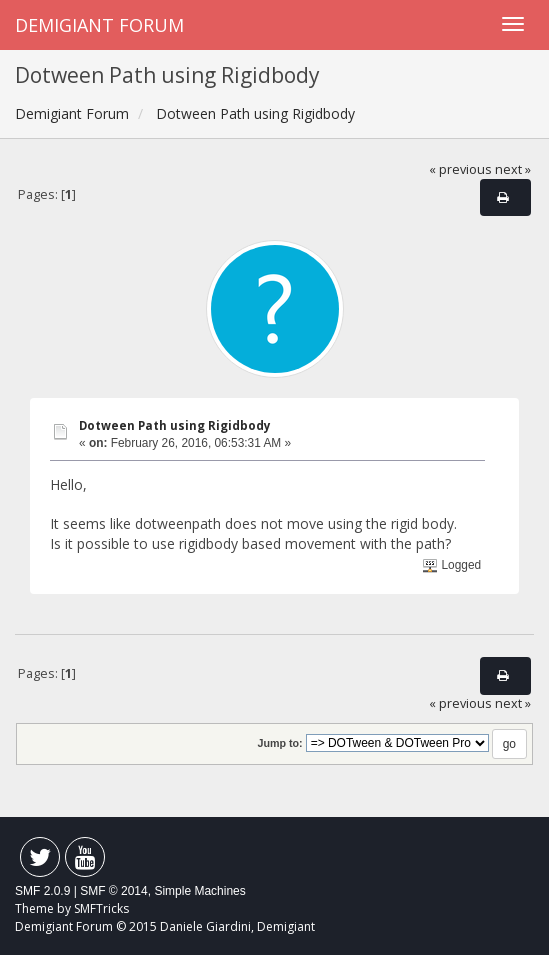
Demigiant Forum (99, 25)
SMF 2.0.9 (42, 891)
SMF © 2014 (114, 891)
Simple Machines (199, 891)
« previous (460, 169)
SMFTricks (101, 908)
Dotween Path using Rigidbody (175, 425)
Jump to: (279, 743)
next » (513, 169)
